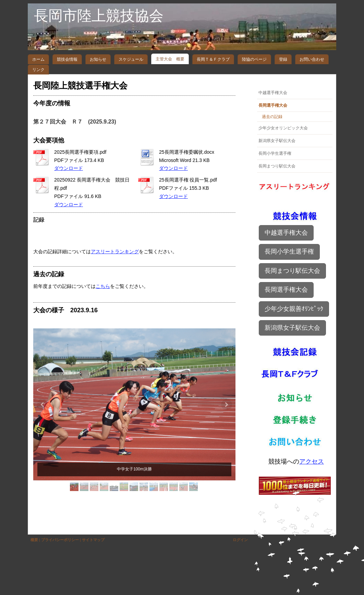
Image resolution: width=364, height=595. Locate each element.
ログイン (240, 540)
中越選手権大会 (286, 233)
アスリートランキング (115, 252)
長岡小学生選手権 (289, 252)
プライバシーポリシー (60, 540)
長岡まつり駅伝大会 (292, 271)
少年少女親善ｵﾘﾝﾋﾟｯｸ (294, 309)
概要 (34, 540)
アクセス (312, 462)
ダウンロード (69, 168)
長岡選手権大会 (286, 290)
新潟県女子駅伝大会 (292, 328)
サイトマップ (93, 540)
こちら (103, 286)
